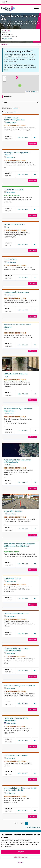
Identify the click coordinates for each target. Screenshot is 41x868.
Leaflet (28, 92)
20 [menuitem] (15, 112)
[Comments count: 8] (35, 310)
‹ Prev (22, 823)
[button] (17, 78)
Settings (20, 862)
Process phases (7, 39)
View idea (33, 144)
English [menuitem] (4, 2)
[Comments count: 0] (35, 138)
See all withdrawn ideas (32, 827)
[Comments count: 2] (35, 564)
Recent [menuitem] (15, 108)
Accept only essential (20, 857)
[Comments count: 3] (35, 482)
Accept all (20, 852)
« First (16, 823)
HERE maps (35, 92)
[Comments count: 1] (35, 175)
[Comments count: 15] (35, 431)
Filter (20, 103)
